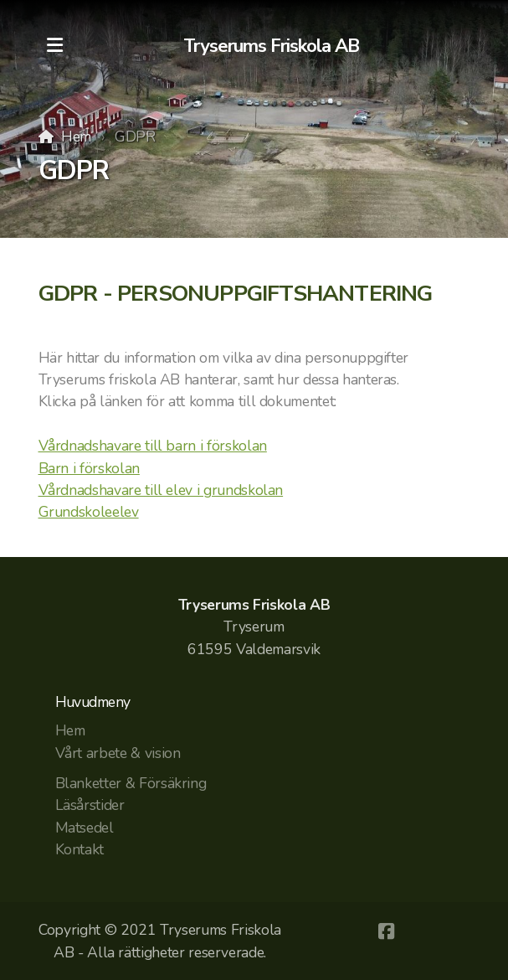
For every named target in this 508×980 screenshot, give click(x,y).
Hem (76, 137)
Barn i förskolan (89, 468)
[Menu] (55, 46)
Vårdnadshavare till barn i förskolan (153, 446)
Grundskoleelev (89, 512)
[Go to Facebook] (386, 931)
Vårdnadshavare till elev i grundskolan (161, 490)
